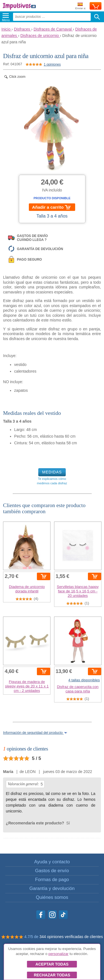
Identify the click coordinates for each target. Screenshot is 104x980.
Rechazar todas (52, 975)
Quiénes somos (52, 897)
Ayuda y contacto (52, 862)
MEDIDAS (52, 472)
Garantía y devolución (52, 888)
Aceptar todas (52, 964)
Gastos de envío (52, 871)
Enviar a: (81, 6)
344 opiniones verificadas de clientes (71, 937)
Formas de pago (52, 880)
